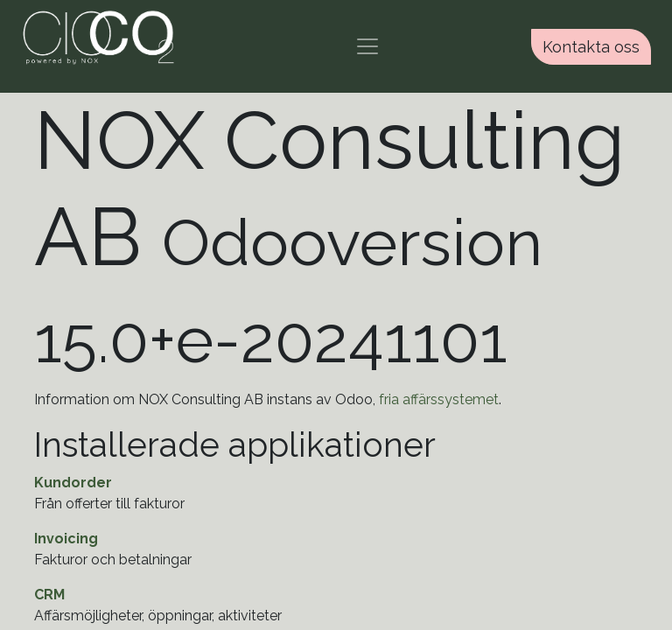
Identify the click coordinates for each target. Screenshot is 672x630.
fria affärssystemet (439, 399)
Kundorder (73, 483)
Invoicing (66, 539)
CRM (49, 595)
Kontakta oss (591, 47)
